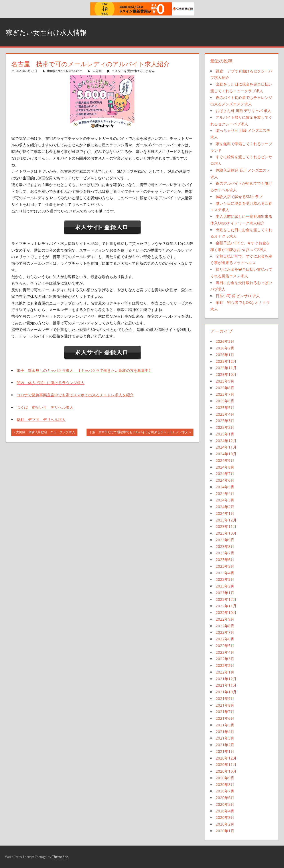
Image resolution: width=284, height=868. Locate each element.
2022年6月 (225, 639)
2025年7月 (225, 394)
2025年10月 (226, 374)
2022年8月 (225, 626)
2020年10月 (226, 771)
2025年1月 (225, 434)
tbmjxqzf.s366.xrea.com (65, 71)
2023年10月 (226, 533)
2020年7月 (225, 791)
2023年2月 (225, 586)
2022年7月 (225, 632)
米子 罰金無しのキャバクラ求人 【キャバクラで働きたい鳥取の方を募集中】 (85, 370)
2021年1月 (225, 751)
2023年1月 (225, 593)
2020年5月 (225, 804)
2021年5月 (225, 725)
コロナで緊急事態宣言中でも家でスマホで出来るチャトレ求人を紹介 (75, 395)
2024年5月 (225, 487)
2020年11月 (226, 765)
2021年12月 (226, 679)
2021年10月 (226, 692)
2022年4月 (225, 652)
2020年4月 (225, 811)
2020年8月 (225, 785)
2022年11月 (226, 606)
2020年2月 (225, 824)
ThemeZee (60, 857)
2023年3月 (225, 579)
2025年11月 (226, 368)
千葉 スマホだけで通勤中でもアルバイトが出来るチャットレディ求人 (139, 433)
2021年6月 (225, 718)
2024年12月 (226, 441)
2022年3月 (225, 659)
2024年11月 (226, 447)
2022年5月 (225, 646)
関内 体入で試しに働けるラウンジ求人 (51, 383)
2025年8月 (225, 388)
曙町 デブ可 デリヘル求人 (41, 420)
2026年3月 (225, 341)
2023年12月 (226, 520)
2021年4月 (225, 732)
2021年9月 (225, 699)
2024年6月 (225, 480)
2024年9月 (225, 460)
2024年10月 (226, 454)
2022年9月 (225, 619)
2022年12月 (226, 599)
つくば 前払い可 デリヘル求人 (45, 407)
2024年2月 (225, 507)
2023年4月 (225, 573)
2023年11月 (226, 526)
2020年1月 (225, 831)
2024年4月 (225, 494)
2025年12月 (226, 361)
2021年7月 (225, 712)
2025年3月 (225, 421)
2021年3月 (225, 738)
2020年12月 (226, 758)
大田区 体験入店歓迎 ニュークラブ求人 (45, 433)
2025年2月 (225, 427)
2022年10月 (226, 612)
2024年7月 (225, 474)
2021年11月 (226, 685)
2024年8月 (225, 467)
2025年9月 (225, 381)
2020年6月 (225, 798)
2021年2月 (225, 745)
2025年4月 (225, 414)
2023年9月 (225, 540)
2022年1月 (225, 672)
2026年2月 (225, 348)
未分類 (97, 71)
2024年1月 (225, 513)
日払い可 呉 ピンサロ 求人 (238, 296)
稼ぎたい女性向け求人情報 (54, 32)
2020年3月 (225, 817)
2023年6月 (225, 560)
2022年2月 (225, 665)
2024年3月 (225, 500)
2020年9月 (225, 778)
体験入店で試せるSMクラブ (239, 197)
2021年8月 (225, 705)
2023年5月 (225, 566)
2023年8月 (225, 546)
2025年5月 (225, 408)
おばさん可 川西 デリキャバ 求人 (243, 111)
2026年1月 (225, 355)
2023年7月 (225, 553)
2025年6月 (225, 401)
